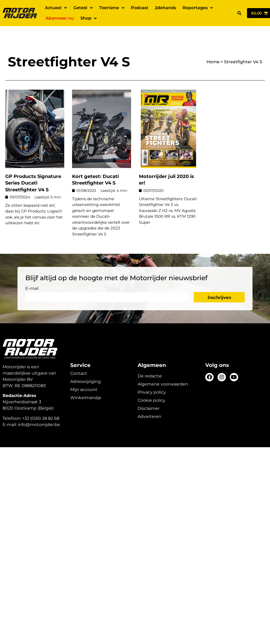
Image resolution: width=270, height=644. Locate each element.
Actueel (56, 8)
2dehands (165, 8)
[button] (239, 13)
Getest (83, 8)
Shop (89, 18)
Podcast (140, 8)
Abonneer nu (60, 18)
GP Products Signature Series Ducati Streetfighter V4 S (33, 169)
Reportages (198, 8)
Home (213, 48)
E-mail (32, 275)
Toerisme (112, 8)
